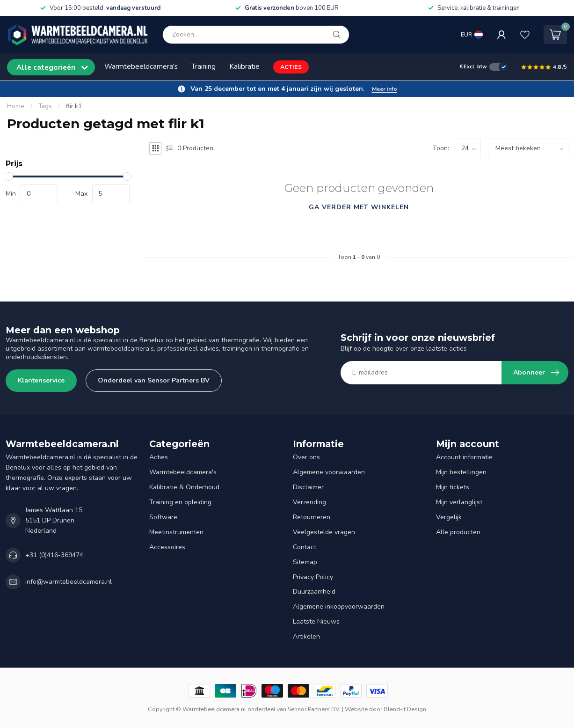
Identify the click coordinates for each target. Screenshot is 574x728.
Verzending (309, 502)
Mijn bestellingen (461, 472)
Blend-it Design (405, 709)
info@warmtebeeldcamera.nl (69, 582)
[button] (287, 89)
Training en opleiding (180, 502)
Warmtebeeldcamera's (141, 66)
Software (163, 517)
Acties (159, 457)
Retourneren (312, 517)
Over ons (306, 457)
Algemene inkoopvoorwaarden (339, 607)
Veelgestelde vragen (324, 532)
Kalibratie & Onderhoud (184, 487)
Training (203, 66)
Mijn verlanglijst (459, 502)
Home (16, 106)
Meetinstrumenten (176, 532)
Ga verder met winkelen (359, 207)
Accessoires (167, 547)
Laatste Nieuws (316, 621)
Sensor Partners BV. (314, 709)
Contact (305, 547)
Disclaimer (308, 487)
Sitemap (305, 562)
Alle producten (458, 532)
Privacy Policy (313, 577)
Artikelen (306, 636)
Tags (45, 106)
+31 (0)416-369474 (54, 555)
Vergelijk (449, 517)
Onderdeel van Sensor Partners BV (154, 380)
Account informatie (464, 457)
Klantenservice (41, 380)
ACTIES (291, 67)
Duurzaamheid (314, 592)
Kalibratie (244, 66)
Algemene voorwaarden (329, 472)
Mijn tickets (453, 487)
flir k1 (74, 106)
